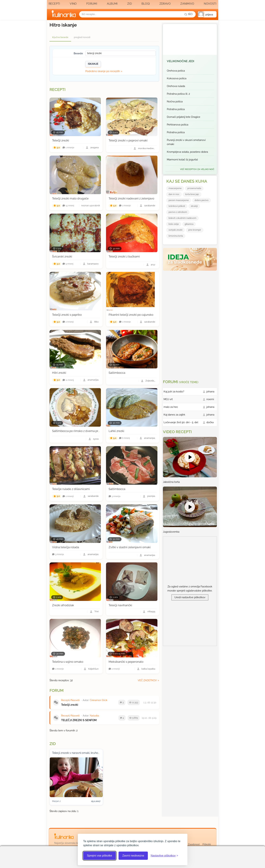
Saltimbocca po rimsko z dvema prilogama (81, 431)
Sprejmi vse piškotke (100, 856)
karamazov (93, 264)
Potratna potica (176, 109)
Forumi (92, 4)
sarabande (150, 206)
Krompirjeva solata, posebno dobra (187, 152)
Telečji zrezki (61, 140)
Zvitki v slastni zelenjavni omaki (130, 547)
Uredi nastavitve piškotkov (190, 597)
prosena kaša (194, 188)
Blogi (146, 4)
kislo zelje (174, 224)
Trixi (97, 612)
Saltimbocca (117, 373)
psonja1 (151, 496)
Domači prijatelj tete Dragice (184, 117)
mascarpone (175, 188)
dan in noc (174, 194)
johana (210, 392)
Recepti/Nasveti (70, 700)
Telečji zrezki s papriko (67, 315)
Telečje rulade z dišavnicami (71, 489)
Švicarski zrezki (62, 256)
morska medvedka (147, 149)
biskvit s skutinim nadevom (182, 218)
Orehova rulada (176, 86)
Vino (73, 4)
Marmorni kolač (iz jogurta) (182, 160)
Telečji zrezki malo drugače (70, 198)
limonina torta (176, 236)
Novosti (210, 4)
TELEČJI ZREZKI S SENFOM (79, 720)
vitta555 (151, 612)
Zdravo (165, 4)
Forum (57, 690)
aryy (153, 265)
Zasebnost (194, 844)
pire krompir (195, 230)
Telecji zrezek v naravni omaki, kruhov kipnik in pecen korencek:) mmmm (98, 753)
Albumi (112, 4)
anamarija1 (93, 380)
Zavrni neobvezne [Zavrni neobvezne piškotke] (133, 856)
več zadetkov (147, 680)
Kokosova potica (177, 78)
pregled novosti (82, 37)
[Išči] (188, 14)
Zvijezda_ (150, 381)
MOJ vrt (168, 399)
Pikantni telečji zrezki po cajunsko (131, 315)
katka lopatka (148, 669)
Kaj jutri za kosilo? (174, 392)
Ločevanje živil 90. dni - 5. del (181, 422)
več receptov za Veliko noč (197, 169)
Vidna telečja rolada (66, 547)
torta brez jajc (192, 194)
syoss (96, 439)
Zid (130, 4)
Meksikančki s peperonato (126, 662)
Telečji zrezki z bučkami (124, 256)
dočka (210, 422)
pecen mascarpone (179, 200)
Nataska (94, 716)
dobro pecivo (202, 200)
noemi (210, 399)
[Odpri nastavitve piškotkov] (164, 856)
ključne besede (60, 37)
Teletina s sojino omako (68, 662)
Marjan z (56, 801)
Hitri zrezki (59, 373)
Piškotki (207, 844)
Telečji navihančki (120, 605)
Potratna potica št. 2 (178, 94)
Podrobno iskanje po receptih (103, 71)
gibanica (189, 224)
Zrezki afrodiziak (63, 605)
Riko (96, 322)
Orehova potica (176, 71)
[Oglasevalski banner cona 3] (190, 324)
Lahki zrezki (116, 431)
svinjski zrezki (175, 230)
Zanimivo (187, 4)
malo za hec (171, 407)
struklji (194, 206)
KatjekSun (93, 669)
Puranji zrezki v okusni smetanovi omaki (186, 142)
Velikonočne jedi (181, 61)
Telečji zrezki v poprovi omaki (128, 140)
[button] (207, 14)
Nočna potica (175, 102)
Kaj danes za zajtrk (174, 415)
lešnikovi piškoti (177, 206)
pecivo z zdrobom (178, 212)
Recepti (54, 4)
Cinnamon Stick (98, 700)
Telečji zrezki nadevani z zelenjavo (131, 198)
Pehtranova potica (178, 125)
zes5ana (94, 148)
